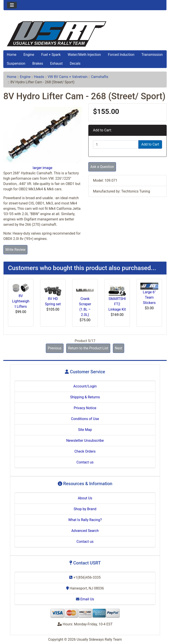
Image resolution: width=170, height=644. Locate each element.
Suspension (16, 63)
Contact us (85, 462)
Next (119, 348)
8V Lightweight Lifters (21, 301)
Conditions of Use (85, 419)
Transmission (152, 55)
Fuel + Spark (51, 55)
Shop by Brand (85, 509)
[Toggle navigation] (12, 5)
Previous (55, 348)
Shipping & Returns (85, 397)
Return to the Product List (88, 348)
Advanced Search (85, 531)
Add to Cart (150, 144)
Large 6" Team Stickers (149, 297)
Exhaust (56, 63)
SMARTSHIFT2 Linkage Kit (117, 304)
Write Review (15, 250)
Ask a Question (102, 167)
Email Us (85, 599)
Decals (75, 63)
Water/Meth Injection (84, 55)
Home (12, 55)
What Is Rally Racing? (85, 520)
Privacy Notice (85, 408)
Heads (39, 77)
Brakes (38, 63)
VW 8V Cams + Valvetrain (68, 77)
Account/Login (85, 386)
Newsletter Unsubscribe (85, 441)
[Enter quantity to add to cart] (116, 144)
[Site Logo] (85, 34)
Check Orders (85, 451)
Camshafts (100, 77)
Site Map (85, 430)
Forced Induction (121, 55)
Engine (29, 55)
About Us (85, 498)
